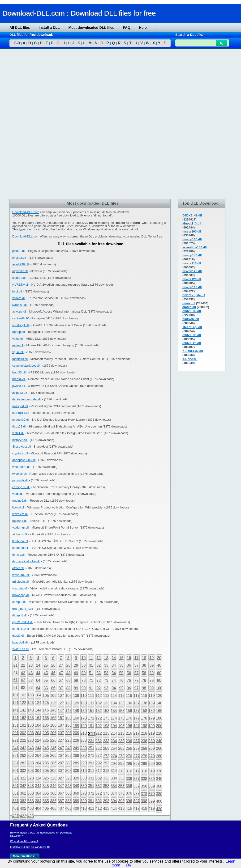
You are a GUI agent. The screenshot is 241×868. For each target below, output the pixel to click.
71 (91, 680)
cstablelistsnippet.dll (26, 366)
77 (137, 680)
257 (136, 748)
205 (46, 733)
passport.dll (20, 406)
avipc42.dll (19, 393)
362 (23, 793)
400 (159, 801)
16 (129, 658)
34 (114, 665)
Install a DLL (49, 28)
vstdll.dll (18, 494)
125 (46, 703)
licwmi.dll (18, 507)
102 (23, 695)
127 (61, 703)
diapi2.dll (18, 636)
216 (129, 733)
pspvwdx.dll (20, 480)
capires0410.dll (23, 318)
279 (152, 756)
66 (53, 680)
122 (23, 703)
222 (23, 740)
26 (53, 665)
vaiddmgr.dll (20, 527)
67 (61, 680)
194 (114, 726)
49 (76, 673)
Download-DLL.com (26, 212)
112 (99, 696)
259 (152, 748)
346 (53, 786)
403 (31, 808)
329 (76, 778)
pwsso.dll (19, 386)
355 (121, 786)
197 (136, 726)
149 (76, 711)
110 (84, 696)
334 (114, 778)
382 (23, 801)
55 (121, 673)
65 (46, 680)
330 (84, 778)
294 (114, 764)
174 (114, 718)
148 (68, 711)
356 (129, 786)
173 (106, 718)
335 (121, 778)
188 (68, 725)
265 (46, 756)
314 (114, 771)
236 (129, 741)
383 (31, 801)
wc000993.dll (21, 467)
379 (152, 794)
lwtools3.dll (20, 305)
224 (38, 740)
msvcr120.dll (192, 279)
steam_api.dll (192, 327)
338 (144, 779)
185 (46, 725)
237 (136, 741)
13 (106, 658)
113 (106, 696)
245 (46, 748)
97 (137, 688)
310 (84, 771)
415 (121, 808)
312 (99, 771)
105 (46, 696)
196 (129, 726)
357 (136, 786)
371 (91, 793)
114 (114, 696)
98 (144, 688)
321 (15, 778)
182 (23, 725)
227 (61, 740)
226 (53, 740)
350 (84, 786)
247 (61, 748)
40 (159, 665)
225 (46, 740)
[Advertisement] (35, 124)
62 (23, 680)
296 (129, 764)
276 (129, 756)
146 (53, 710)
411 (91, 808)
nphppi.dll (19, 332)
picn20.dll (19, 251)
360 (159, 786)
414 (114, 808)
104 (38, 695)
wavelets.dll (20, 514)
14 (114, 658)
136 (129, 703)
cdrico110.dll (21, 629)
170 (84, 718)
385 (46, 801)
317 (136, 771)
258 (144, 748)
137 (136, 703)
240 (159, 741)
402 (23, 808)
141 (15, 710)
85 (46, 688)
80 (159, 680)
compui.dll (19, 602)
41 (16, 672)
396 (129, 801)
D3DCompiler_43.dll (197, 295)
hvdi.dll (17, 291)
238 (144, 741)
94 (114, 688)
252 (99, 748)
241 (15, 748)
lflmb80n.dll (20, 541)
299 (152, 764)
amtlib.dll (189, 307)
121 (15, 703)
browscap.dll (21, 595)
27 (61, 665)
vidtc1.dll (18, 433)
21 (16, 665)
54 (114, 673)
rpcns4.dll (19, 379)
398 (144, 801)
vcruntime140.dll (195, 247)
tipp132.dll (19, 426)
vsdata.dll (19, 298)
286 (53, 763)
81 (16, 688)
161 (15, 718)
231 (91, 741)
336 (129, 779)
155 (121, 711)
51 (91, 673)
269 (76, 756)
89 (76, 688)
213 (106, 733)
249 (76, 748)
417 (136, 808)
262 (23, 756)
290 (84, 763)
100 (159, 688)
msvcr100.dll (192, 231)
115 (121, 696)
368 (68, 793)
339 (152, 779)
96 (129, 688)
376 (129, 793)
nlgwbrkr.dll (20, 271)
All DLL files (20, 28)
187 (61, 725)
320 (159, 771)
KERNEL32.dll (193, 351)
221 (15, 740)
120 (159, 696)
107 (61, 696)
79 (152, 680)
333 (106, 778)
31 (91, 665)
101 (15, 695)
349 (76, 786)
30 (84, 665)
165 (46, 718)
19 (152, 658)
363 (31, 793)
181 (15, 725)
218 (144, 733)
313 (106, 771)
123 (31, 703)
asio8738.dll (20, 264)
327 (61, 778)
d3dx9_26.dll (192, 343)
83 (31, 688)
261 (15, 756)
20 (159, 658)
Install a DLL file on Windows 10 (30, 847)
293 (106, 763)
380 (159, 794)
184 (38, 725)
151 (91, 711)
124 (38, 703)
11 (91, 658)
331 (91, 778)
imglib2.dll (19, 258)
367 (61, 793)
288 (68, 763)
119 (152, 696)
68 (69, 680)
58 (144, 673)
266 (53, 756)
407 (61, 808)
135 (121, 703)
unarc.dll (189, 303)
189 (76, 726)
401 (15, 808)
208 (68, 733)
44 (38, 673)
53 (106, 673)
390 (84, 801)
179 (152, 718)
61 (16, 680)
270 (84, 756)
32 (99, 665)
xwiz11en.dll (21, 649)
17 (137, 658)
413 (106, 808)
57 (137, 673)
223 (31, 740)
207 (61, 733)
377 (136, 793)
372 (99, 793)
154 (114, 711)
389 (76, 801)
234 (114, 741)
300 (159, 764)
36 (129, 665)
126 (53, 703)
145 (46, 710)
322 (23, 778)
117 (136, 696)
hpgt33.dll (19, 372)
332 (99, 778)
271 (91, 756)
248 (68, 748)
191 (91, 726)
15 (121, 658)
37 (137, 665)
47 (61, 673)
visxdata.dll (20, 588)
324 (38, 778)
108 (68, 696)
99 (152, 688)
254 (114, 748)
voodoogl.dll (20, 325)
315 (121, 771)
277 (136, 756)
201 (15, 733)
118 (144, 696)
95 (121, 688)
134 (114, 703)
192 (99, 726)
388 (68, 801)
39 (152, 665)
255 (121, 748)
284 (38, 763)
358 (144, 786)
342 (23, 786)
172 (99, 718)
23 (31, 665)
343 (31, 786)
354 (114, 786)
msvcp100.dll (192, 239)
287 (61, 763)
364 (38, 793)
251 (91, 748)
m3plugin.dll (20, 582)
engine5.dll (20, 501)
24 (38, 665)
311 (91, 771)
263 (31, 756)
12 (99, 658)
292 (99, 763)
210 (84, 733)
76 (129, 680)
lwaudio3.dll (20, 642)
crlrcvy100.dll (21, 487)
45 (46, 673)
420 (159, 809)
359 (152, 786)
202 (23, 733)
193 (106, 726)
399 (152, 801)
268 (68, 756)
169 (76, 718)
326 (53, 778)
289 (76, 763)
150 (84, 711)
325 (46, 778)
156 (129, 711)
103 (31, 695)
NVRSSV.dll (20, 285)
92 (99, 688)
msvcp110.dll (192, 287)
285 (46, 763)
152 (99, 711)
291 (91, 763)
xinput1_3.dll (192, 223)
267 (61, 756)
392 (99, 801)
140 (159, 703)
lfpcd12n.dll (20, 548)
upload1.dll (20, 521)
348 (68, 786)
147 (61, 711)
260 (159, 748)
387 (61, 801)
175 (121, 718)
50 (84, 673)
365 (46, 793)
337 (136, 779)
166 (53, 718)
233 (106, 741)
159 (152, 711)
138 (144, 703)
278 (144, 756)
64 (38, 680)
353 (106, 786)
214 (114, 733)
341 (15, 786)
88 (69, 688)
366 (53, 793)
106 (53, 696)
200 (159, 726)
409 (76, 808)
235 (121, 741)
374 (114, 793)
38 (144, 665)
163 (31, 718)
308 (68, 771)
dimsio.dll (19, 555)
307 (61, 771)
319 (152, 771)
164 (38, 718)
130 (84, 703)
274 (114, 756)
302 (23, 771)
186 (53, 725)
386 (53, 801)
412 (99, 808)
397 (136, 801)
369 (76, 793)
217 (136, 733)
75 (121, 680)
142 (23, 710)
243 (31, 748)
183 (31, 725)
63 (31, 680)
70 (84, 680)
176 (129, 718)
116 (129, 696)
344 (38, 786)
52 (99, 673)
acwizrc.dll (19, 311)
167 (61, 718)
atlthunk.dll (20, 534)
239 (152, 741)
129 (76, 703)
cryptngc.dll (20, 453)
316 (129, 771)
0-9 (17, 43)
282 (23, 763)
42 (23, 673)
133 (106, 703)
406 (53, 808)
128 (68, 703)
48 (69, 673)
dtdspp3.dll (20, 615)
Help (143, 28)
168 (68, 718)
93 (106, 688)
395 (121, 801)
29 (76, 665)
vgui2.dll (18, 352)
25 (46, 665)
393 (106, 801)
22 (23, 665)
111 (91, 696)
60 (159, 673)
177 (136, 718)
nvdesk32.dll (21, 420)
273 (106, 756)
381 (15, 801)
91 (91, 688)
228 (68, 740)
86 (53, 688)
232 (99, 741)
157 (136, 711)
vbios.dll (18, 339)
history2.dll (20, 440)
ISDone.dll (190, 359)
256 (129, 748)
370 (84, 793)
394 (114, 801)
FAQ (127, 28)
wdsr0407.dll (21, 575)
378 (144, 794)
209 (76, 733)
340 (159, 779)
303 (31, 771)
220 (159, 733)
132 (99, 703)
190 (84, 726)
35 (121, 665)
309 (76, 771)
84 (38, 688)
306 (53, 771)
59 (152, 673)
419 (152, 808)
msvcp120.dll (192, 271)
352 (99, 786)
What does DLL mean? (24, 841)
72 (99, 680)
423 (31, 816)
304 (38, 771)
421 (15, 816)
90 (84, 688)
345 (46, 786)
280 (159, 756)
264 (38, 756)
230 (84, 740)
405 (46, 808)
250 (84, 748)
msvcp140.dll (192, 255)
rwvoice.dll (19, 474)
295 (121, 764)
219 (152, 733)
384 (38, 801)
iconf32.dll (19, 278)
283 (31, 763)
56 (129, 673)
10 (84, 658)
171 (91, 718)
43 (31, 673)
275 (121, 756)
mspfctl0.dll (20, 359)
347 (61, 786)
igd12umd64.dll (23, 622)
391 (91, 801)
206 (53, 733)
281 (15, 763)
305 (46, 771)
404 (38, 808)
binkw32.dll (191, 319)
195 (121, 726)
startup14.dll (21, 413)
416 (129, 808)
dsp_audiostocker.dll (26, 561)
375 (121, 793)
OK (129, 865)
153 (106, 711)
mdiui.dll (18, 345)
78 (144, 680)
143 (31, 710)
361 (15, 793)
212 (99, 733)
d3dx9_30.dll (192, 335)
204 (38, 733)
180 (159, 718)
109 (76, 696)
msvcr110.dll (192, 263)
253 (106, 748)
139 (152, 703)
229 (76, 740)
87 (61, 688)
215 (121, 733)
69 (76, 680)
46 (53, 673)
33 (106, 665)
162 (23, 718)
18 (144, 658)
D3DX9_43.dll (192, 215)
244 (38, 748)
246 (53, 748)
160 (159, 711)
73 (106, 680)
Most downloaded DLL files (91, 28)
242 (23, 748)
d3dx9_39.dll (192, 311)
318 (144, 771)
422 (23, 816)
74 (114, 680)
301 (15, 771)
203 (31, 733)
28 (69, 665)
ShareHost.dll (22, 447)
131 (91, 703)
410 (84, 808)
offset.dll (18, 568)
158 (144, 711)
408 (68, 808)
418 (144, 808)
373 (106, 793)
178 (144, 718)
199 (152, 726)
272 (99, 756)
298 (144, 764)
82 (23, 688)
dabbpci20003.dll (24, 460)
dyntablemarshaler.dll (27, 399)
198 (144, 726)
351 (91, 786)
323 (31, 778)
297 (136, 764)
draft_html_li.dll (23, 609)
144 (38, 710)
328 (68, 778)
